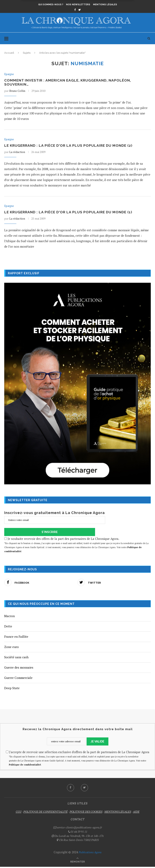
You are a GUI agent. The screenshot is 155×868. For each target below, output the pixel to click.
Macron (9, 617)
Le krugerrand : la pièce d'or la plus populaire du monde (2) (70, 146)
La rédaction (17, 153)
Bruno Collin (17, 91)
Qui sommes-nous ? (51, 5)
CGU (19, 813)
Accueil (9, 53)
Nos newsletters (78, 5)
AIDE (136, 813)
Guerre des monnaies (19, 669)
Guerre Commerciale (18, 679)
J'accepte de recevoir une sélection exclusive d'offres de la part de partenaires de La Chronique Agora (78, 753)
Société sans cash (16, 658)
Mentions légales (105, 5)
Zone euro (12, 648)
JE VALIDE (97, 743)
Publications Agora (90, 853)
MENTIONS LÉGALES (118, 813)
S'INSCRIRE (50, 533)
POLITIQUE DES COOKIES (86, 813)
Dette (8, 627)
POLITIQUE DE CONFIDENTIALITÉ (46, 813)
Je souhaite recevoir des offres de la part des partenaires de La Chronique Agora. (77, 546)
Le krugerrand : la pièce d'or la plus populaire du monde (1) (70, 213)
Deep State (12, 689)
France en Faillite (16, 638)
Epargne (9, 74)
